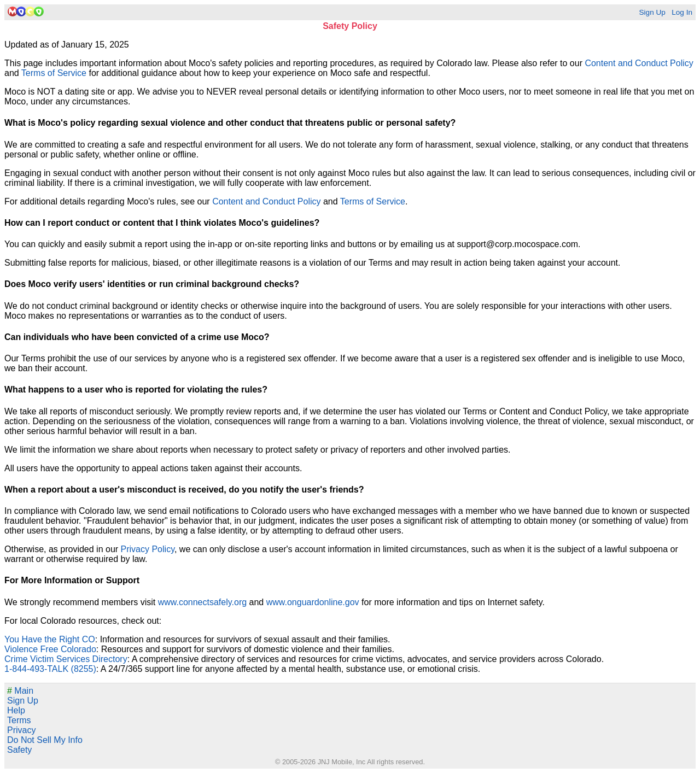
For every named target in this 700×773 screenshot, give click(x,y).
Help (16, 710)
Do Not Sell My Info (45, 740)
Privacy (21, 730)
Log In (682, 12)
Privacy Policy (148, 549)
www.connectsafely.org (202, 602)
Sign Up (652, 12)
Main (20, 691)
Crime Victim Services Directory (66, 659)
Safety (19, 750)
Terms (19, 720)
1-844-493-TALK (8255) (50, 669)
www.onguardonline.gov (313, 602)
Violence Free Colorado (50, 649)
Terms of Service (54, 73)
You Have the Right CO (50, 639)
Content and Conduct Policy (639, 63)
